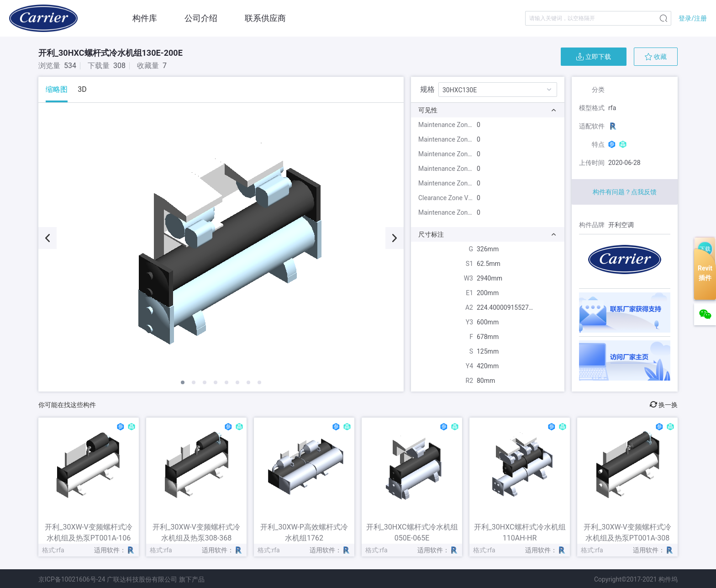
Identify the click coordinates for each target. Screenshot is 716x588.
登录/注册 (693, 18)
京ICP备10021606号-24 (72, 579)
